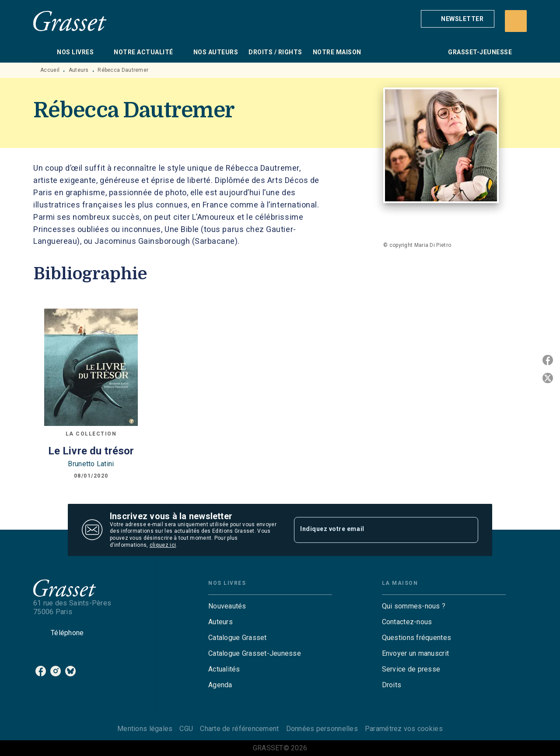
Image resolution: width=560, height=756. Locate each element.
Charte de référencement (239, 729)
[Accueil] (70, 21)
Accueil (50, 70)
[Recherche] (516, 21)
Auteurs (79, 70)
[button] (458, 19)
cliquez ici (163, 545)
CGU (186, 729)
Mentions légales (145, 729)
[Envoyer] (468, 530)
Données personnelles (322, 729)
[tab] (42, 52)
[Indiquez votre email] (375, 530)
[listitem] (41, 671)
